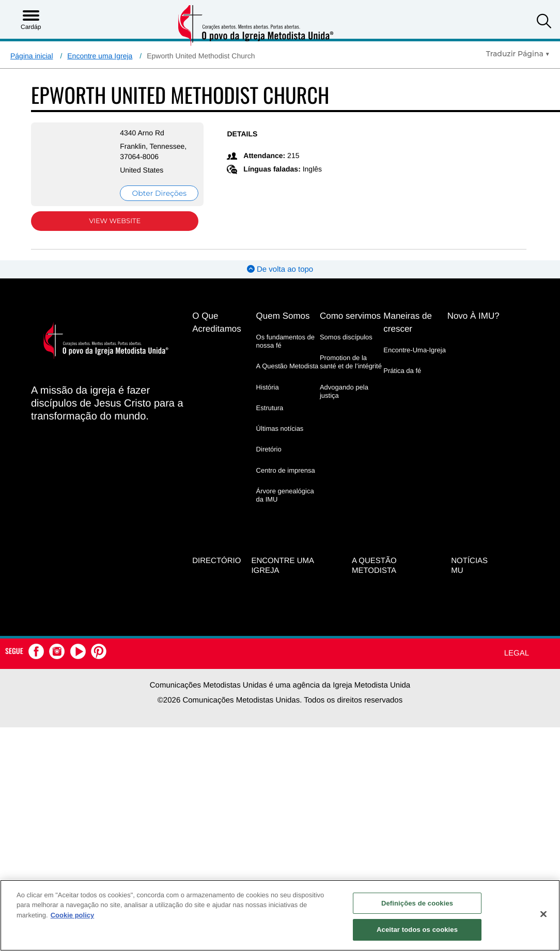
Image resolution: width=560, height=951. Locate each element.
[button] (544, 22)
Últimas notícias (280, 428)
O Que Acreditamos (216, 322)
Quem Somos (283, 316)
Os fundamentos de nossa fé (285, 341)
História (268, 387)
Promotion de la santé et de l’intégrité (351, 362)
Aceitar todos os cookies (417, 930)
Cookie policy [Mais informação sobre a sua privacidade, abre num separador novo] (73, 915)
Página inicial (32, 56)
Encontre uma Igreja (100, 56)
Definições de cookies (417, 903)
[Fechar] (543, 914)
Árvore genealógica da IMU (285, 495)
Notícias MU (469, 566)
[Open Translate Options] (518, 54)
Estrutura (270, 408)
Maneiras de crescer (408, 322)
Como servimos (350, 316)
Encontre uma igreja (282, 566)
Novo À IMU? (473, 316)
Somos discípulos (346, 337)
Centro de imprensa (286, 470)
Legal (517, 653)
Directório (216, 561)
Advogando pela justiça (344, 391)
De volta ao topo (280, 269)
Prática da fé (402, 371)
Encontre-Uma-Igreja (415, 350)
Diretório (269, 449)
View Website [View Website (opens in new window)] (115, 221)
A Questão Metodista (287, 366)
